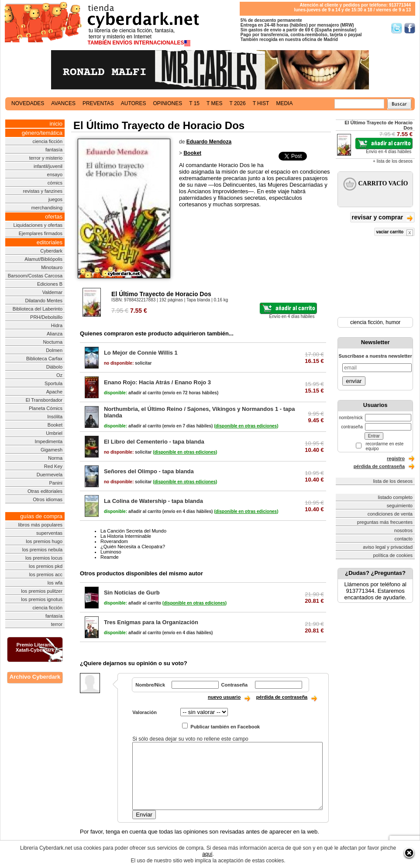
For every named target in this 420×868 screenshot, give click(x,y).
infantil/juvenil (48, 166)
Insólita (55, 417)
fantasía (54, 150)
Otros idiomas (48, 499)
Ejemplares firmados (41, 233)
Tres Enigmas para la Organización (151, 622)
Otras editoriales (45, 491)
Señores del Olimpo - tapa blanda (149, 471)
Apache (54, 392)
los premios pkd (46, 566)
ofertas (54, 217)
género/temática (42, 133)
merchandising (47, 208)
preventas (98, 103)
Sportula (53, 383)
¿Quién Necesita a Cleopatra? (133, 547)
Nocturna (53, 342)
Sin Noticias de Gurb (132, 593)
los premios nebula (42, 550)
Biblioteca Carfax (44, 359)
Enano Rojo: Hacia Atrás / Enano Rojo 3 (157, 382)
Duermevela (50, 475)
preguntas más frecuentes (385, 522)
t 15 (194, 103)
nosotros (403, 530)
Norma (55, 458)
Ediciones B (50, 284)
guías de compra (41, 516)
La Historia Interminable (126, 536)
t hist (261, 103)
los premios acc (46, 574)
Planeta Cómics (46, 408)
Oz (59, 375)
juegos (55, 199)
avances (63, 103)
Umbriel (54, 433)
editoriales (50, 242)
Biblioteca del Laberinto (38, 309)
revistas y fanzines (43, 191)
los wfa (55, 583)
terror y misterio (46, 158)
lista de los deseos (393, 481)
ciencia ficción (48, 141)
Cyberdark (51, 251)
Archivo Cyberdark (35, 677)
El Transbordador (44, 400)
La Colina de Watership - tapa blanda (153, 501)
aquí (207, 854)
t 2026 (237, 103)
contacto (403, 539)
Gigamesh (52, 450)
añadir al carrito (133, 393)
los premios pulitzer (42, 591)
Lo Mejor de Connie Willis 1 (141, 353)
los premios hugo (44, 541)
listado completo (396, 497)
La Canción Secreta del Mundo (133, 531)
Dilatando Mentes (44, 301)
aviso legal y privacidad (388, 547)
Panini (56, 483)
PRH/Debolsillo (46, 317)
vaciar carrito (394, 233)
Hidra (57, 325)
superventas (49, 533)
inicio (56, 124)
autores (134, 103)
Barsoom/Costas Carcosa (35, 276)
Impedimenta (48, 441)
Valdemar (52, 292)
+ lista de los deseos (393, 161)
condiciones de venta (390, 514)
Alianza (55, 334)
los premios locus (44, 558)
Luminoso (111, 552)
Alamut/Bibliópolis (43, 259)
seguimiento (400, 506)
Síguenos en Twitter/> (397, 28)
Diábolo (54, 367)
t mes (214, 103)
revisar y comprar (382, 218)
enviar (354, 381)
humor (393, 322)
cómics (55, 183)
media (284, 103)
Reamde (110, 557)
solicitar (128, 363)
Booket (55, 425)
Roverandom (114, 541)
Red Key (53, 466)
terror (57, 624)
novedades (28, 103)
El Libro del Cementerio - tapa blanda (154, 442)
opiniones (168, 103)
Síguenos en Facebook (410, 28)
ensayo (55, 174)
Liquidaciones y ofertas (38, 225)
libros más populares (41, 525)
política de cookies (393, 555)
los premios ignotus (42, 599)
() (246, 426)
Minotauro (52, 267)
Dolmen (54, 350)
